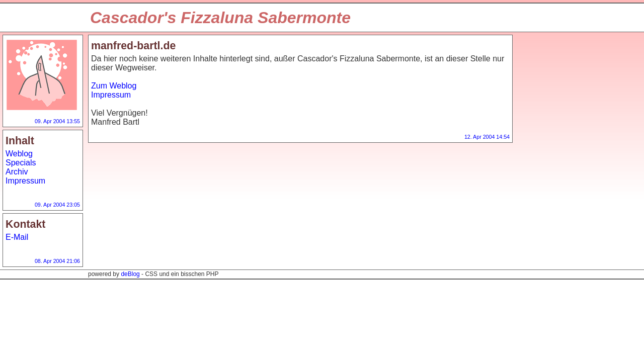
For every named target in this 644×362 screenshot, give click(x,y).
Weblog (19, 154)
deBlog (130, 274)
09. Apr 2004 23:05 (57, 205)
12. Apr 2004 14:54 (487, 137)
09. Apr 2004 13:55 (57, 121)
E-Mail (17, 237)
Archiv (17, 172)
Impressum (25, 181)
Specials (21, 163)
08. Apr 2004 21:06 (57, 261)
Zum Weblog (114, 86)
